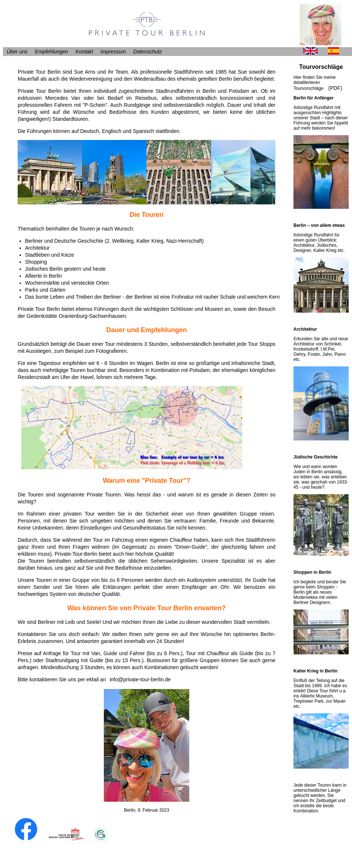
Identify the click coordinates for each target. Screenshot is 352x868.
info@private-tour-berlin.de (140, 679)
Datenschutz (148, 52)
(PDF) (335, 88)
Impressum (113, 52)
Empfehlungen (52, 52)
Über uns (17, 52)
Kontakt (84, 52)
